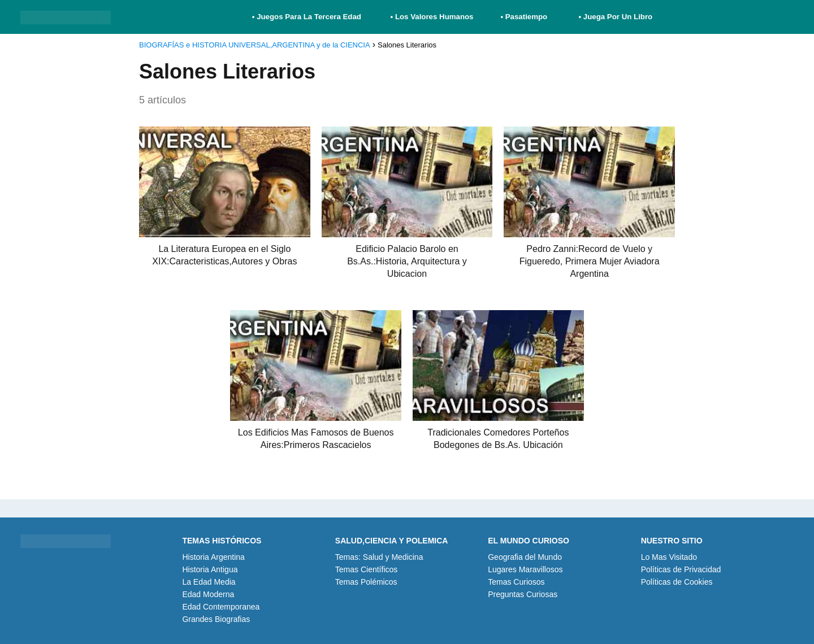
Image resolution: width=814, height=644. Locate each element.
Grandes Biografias (216, 619)
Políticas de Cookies (677, 582)
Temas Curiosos (516, 582)
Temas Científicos (366, 569)
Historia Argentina (213, 557)
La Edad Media (209, 582)
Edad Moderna (208, 594)
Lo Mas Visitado (669, 557)
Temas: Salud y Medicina (379, 557)
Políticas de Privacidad (681, 569)
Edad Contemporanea (221, 607)
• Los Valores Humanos (432, 17)
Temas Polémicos (366, 582)
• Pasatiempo (524, 17)
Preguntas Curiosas (523, 594)
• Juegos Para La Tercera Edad (308, 17)
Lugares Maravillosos (525, 569)
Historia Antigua (210, 569)
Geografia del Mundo (525, 557)
